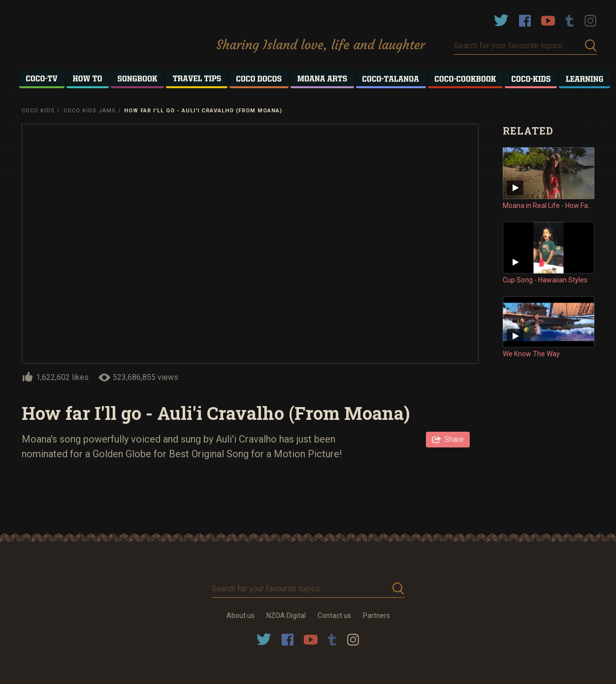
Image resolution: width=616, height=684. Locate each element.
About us (241, 616)
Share (454, 439)
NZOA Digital (286, 616)
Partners (376, 616)
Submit (591, 46)
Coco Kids (38, 111)
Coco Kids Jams (90, 111)
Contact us (334, 616)
